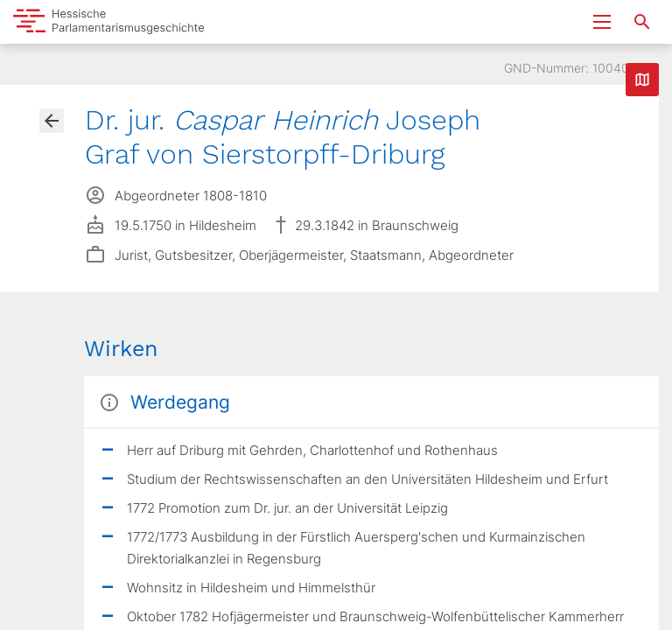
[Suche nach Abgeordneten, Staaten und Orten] (642, 22)
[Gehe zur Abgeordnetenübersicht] (52, 121)
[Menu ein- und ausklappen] (602, 22)
